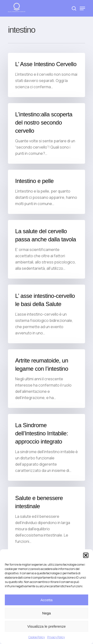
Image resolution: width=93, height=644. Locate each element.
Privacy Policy (56, 637)
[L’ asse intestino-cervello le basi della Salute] (46, 314)
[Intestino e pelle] (46, 192)
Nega (46, 613)
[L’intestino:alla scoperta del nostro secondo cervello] (46, 133)
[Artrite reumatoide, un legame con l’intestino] (46, 379)
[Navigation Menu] (82, 8)
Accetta (46, 600)
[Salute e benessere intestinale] (46, 519)
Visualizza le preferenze (47, 626)
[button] (86, 555)
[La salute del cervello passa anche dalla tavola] (46, 249)
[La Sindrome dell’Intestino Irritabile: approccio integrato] (46, 447)
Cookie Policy (37, 637)
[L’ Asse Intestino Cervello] (46, 75)
